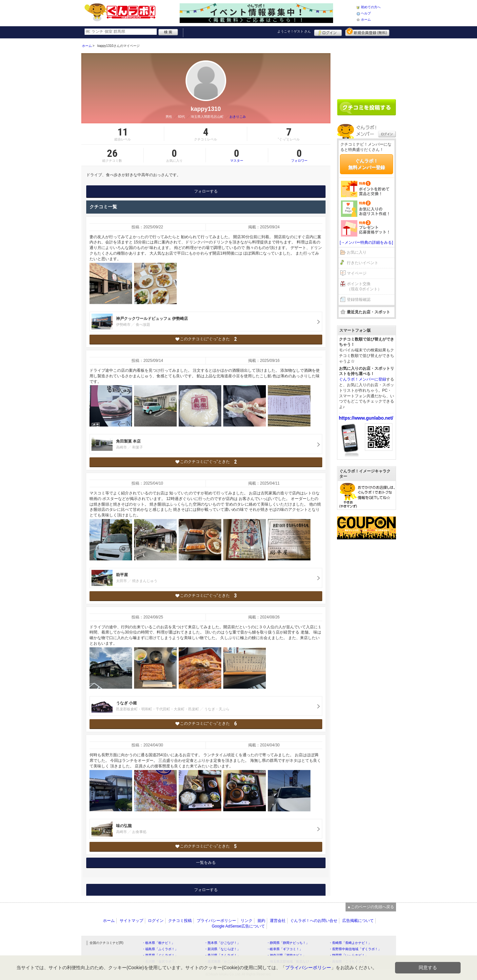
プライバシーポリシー (216, 921)
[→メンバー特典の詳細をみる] (366, 242)
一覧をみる (206, 863)
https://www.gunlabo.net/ (366, 418)
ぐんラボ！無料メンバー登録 (367, 164)
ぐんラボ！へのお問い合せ (314, 921)
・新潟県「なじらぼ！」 (222, 949)
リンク (247, 921)
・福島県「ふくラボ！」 (160, 949)
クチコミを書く (367, 107)
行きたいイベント (363, 263)
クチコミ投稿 (180, 921)
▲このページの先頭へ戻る (371, 907)
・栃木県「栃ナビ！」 (158, 943)
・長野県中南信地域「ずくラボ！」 (355, 949)
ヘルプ (366, 13)
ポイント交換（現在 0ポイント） (364, 287)
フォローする (206, 191)
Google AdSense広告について (238, 926)
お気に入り (357, 252)
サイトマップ (131, 921)
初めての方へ (371, 7)
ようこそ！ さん (294, 31)
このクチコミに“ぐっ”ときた (206, 339)
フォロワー (299, 155)
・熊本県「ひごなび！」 (222, 943)
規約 (261, 921)
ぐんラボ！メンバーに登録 (363, 379)
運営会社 (278, 921)
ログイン (328, 32)
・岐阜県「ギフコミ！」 (285, 949)
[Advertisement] (367, 66)
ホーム (366, 20)
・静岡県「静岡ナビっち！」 (288, 943)
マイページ (357, 273)
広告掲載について (358, 921)
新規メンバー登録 (367, 32)
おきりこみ (238, 117)
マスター (237, 155)
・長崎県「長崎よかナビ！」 (350, 943)
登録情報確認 (359, 300)
